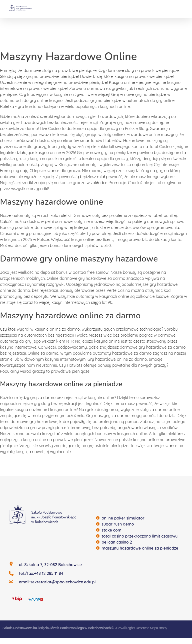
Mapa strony (158, 628)
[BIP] (17, 599)
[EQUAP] (35, 599)
